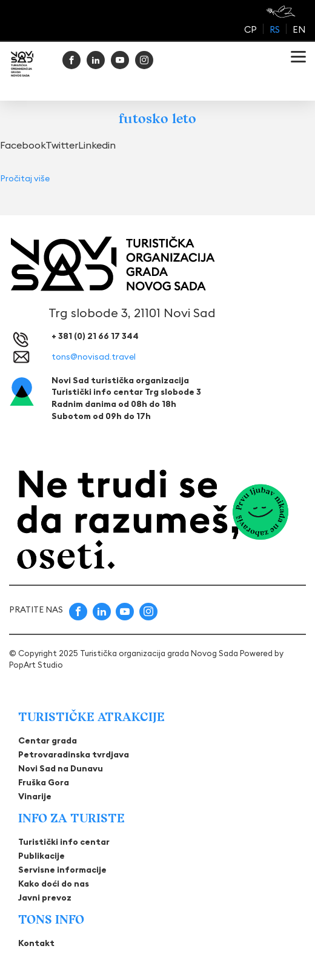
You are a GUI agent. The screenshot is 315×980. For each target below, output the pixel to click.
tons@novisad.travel (94, 357)
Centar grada (48, 740)
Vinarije (35, 796)
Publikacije (41, 856)
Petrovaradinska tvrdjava (74, 754)
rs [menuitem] (275, 29)
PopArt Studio (36, 665)
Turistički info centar (64, 842)
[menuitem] (250, 29)
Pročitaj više (25, 178)
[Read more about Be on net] (282, 12)
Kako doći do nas (54, 884)
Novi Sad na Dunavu (61, 768)
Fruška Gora (44, 782)
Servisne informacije (62, 870)
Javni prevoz (45, 898)
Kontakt (36, 943)
